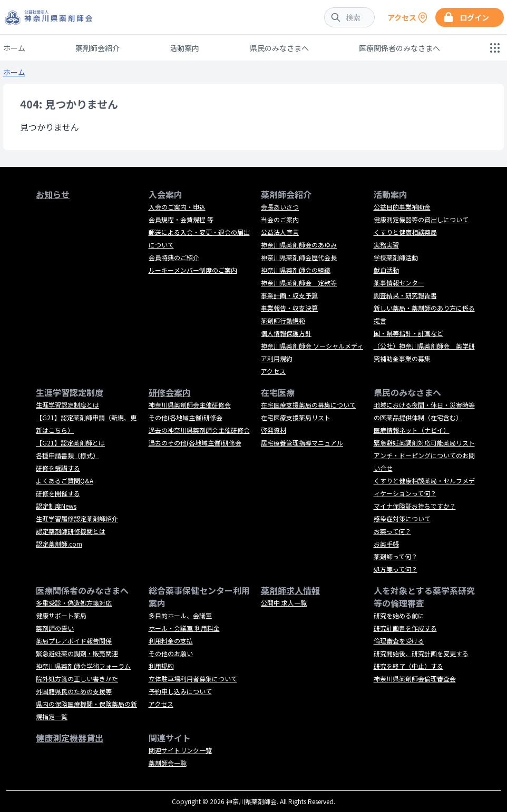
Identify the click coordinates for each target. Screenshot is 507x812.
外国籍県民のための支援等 (74, 691)
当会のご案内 (280, 219)
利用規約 (161, 666)
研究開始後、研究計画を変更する (421, 653)
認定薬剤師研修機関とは (71, 531)
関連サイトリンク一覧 (180, 750)
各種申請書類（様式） (67, 455)
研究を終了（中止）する (408, 666)
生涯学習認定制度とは (67, 405)
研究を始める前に (399, 615)
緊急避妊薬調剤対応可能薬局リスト (424, 443)
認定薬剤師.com (59, 544)
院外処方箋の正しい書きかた (77, 679)
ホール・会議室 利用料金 (184, 628)
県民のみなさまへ (279, 48)
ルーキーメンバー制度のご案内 (193, 270)
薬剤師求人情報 (290, 590)
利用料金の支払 (171, 641)
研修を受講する (58, 468)
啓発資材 (274, 430)
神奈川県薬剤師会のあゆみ (299, 245)
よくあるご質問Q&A (65, 481)
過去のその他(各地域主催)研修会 (195, 443)
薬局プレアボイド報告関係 (74, 641)
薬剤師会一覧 (168, 763)
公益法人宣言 (280, 232)
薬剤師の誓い (55, 628)
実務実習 (386, 245)
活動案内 (184, 48)
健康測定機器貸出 (70, 738)
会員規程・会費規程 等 (181, 219)
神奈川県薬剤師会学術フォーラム (83, 666)
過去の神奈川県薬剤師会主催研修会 (199, 430)
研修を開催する (58, 493)
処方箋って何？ (396, 569)
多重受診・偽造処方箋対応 (74, 603)
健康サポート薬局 (61, 615)
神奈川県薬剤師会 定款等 (299, 283)
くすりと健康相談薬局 (405, 232)
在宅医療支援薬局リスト (296, 417)
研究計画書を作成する (405, 628)
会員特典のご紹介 (174, 257)
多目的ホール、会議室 (180, 615)
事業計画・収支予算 (289, 295)
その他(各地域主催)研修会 (186, 417)
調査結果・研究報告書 (405, 295)
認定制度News (56, 506)
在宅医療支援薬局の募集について (308, 405)
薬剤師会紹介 (97, 48)
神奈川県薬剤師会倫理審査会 (415, 679)
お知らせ (53, 194)
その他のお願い (171, 653)
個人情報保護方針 (286, 333)
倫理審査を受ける (399, 641)
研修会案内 (170, 392)
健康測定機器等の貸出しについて (421, 219)
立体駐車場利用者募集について (193, 679)
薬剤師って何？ (396, 556)
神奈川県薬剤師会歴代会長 (299, 257)
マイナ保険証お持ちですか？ (415, 506)
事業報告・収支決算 (289, 308)
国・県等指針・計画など (408, 333)
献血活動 (386, 270)
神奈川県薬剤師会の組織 (296, 270)
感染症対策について (402, 518)
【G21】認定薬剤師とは (70, 443)
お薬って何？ (392, 531)
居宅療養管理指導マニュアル (302, 443)
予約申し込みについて (180, 691)
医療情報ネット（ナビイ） (412, 430)
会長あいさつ (280, 207)
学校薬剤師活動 (396, 257)
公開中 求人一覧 (284, 603)
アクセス (273, 371)
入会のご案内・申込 (177, 207)
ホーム (14, 48)
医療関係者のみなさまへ (399, 48)
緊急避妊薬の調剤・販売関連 (77, 653)
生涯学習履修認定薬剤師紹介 (77, 518)
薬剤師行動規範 (283, 320)
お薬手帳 (386, 544)
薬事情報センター (399, 283)
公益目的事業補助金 (402, 207)
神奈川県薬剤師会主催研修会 (190, 405)
